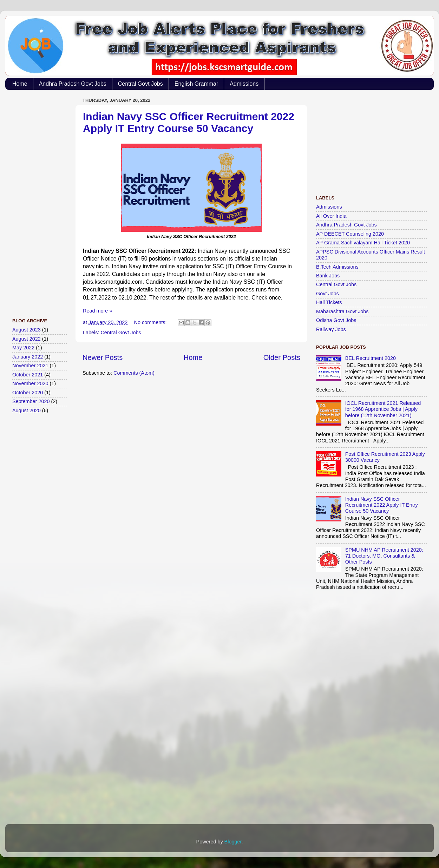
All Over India (331, 216)
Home (20, 84)
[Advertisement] (40, 200)
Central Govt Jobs (140, 84)
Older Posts (282, 357)
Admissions (244, 84)
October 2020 (28, 393)
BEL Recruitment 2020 (371, 358)
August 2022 (27, 339)
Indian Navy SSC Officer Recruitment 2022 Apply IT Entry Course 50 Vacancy (189, 122)
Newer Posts (103, 357)
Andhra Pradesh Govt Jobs (73, 84)
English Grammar (196, 84)
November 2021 (30, 366)
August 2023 (27, 330)
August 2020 (27, 410)
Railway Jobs (331, 329)
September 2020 (31, 401)
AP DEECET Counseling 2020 (350, 234)
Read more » (97, 311)
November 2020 (30, 383)
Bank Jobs (328, 276)
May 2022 (23, 348)
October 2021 (28, 375)
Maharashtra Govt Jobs (342, 311)
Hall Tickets (329, 302)
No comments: (151, 322)
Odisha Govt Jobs (336, 320)
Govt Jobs (327, 294)
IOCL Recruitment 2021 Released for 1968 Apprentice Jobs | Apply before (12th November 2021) (383, 409)
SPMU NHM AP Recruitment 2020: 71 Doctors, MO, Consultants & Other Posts (384, 556)
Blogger (233, 842)
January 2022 (28, 357)
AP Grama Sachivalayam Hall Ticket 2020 (363, 243)
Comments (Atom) (134, 373)
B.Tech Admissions (337, 267)
